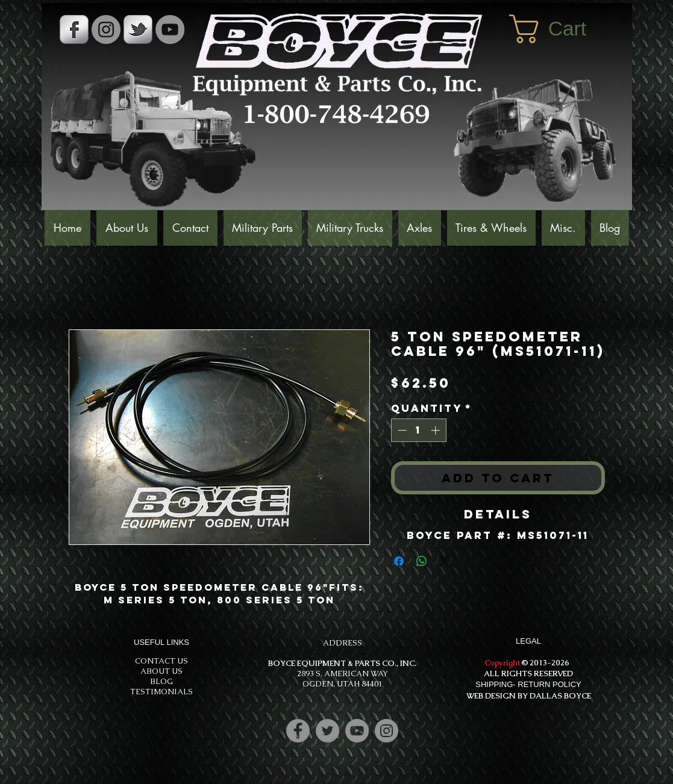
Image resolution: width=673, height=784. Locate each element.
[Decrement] (401, 430)
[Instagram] (387, 731)
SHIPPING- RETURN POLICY (528, 684)
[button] (565, 29)
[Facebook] (298, 731)
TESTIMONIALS (161, 692)
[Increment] (437, 430)
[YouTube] (170, 30)
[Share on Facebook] (399, 561)
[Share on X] (445, 561)
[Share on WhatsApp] (422, 561)
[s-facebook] (74, 30)
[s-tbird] (138, 30)
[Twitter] (327, 731)
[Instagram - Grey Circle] (106, 30)
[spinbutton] (418, 430)
